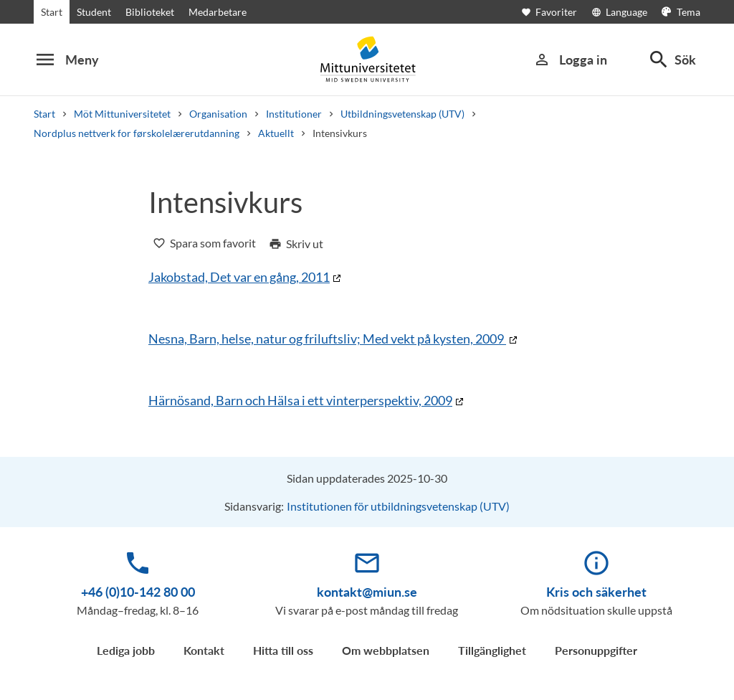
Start (52, 12)
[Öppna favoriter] (556, 12)
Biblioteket (150, 12)
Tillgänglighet (492, 650)
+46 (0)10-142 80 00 (138, 592)
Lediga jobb (126, 650)
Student (94, 12)
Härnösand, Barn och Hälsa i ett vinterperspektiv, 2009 (300, 400)
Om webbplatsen (386, 650)
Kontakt (204, 650)
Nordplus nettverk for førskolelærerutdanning (137, 133)
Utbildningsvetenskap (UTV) (402, 114)
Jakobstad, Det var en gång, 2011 (239, 277)
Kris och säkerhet (596, 592)
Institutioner (294, 114)
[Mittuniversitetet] (367, 59)
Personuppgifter (596, 650)
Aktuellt (276, 133)
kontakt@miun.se (367, 592)
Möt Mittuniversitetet (122, 114)
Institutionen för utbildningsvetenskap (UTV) (398, 506)
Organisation (218, 114)
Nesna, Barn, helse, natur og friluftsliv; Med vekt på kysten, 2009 (327, 339)
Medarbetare (218, 12)
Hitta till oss (283, 650)
